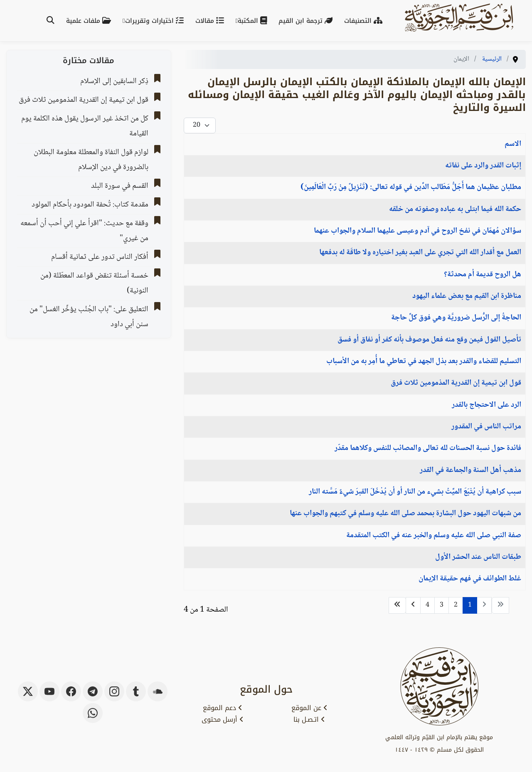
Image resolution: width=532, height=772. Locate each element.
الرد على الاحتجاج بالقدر (486, 405)
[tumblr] (136, 691)
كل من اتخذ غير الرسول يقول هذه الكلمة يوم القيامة (85, 126)
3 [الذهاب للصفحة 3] (442, 605)
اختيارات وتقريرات (156, 21)
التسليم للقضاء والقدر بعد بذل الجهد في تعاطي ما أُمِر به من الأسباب (424, 361)
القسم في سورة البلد (120, 186)
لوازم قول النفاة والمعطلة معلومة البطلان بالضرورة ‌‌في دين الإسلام (91, 160)
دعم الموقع (223, 708)
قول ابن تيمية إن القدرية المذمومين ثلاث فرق (456, 383)
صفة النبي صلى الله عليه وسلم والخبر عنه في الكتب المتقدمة (434, 536)
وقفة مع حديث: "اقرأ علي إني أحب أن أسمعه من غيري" (84, 231)
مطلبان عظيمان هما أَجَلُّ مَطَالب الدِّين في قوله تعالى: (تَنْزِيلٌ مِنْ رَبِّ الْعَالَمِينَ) (411, 187)
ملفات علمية (90, 21)
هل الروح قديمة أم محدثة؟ (483, 275)
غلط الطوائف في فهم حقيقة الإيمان (470, 579)
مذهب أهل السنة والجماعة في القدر (470, 470)
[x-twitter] (28, 691)
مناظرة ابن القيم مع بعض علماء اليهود (467, 296)
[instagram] (114, 691)
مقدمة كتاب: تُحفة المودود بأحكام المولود (90, 205)
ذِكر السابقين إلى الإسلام (114, 81)
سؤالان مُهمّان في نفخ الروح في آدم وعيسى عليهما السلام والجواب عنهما (417, 231)
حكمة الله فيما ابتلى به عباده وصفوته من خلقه (455, 209)
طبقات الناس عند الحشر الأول (478, 557)
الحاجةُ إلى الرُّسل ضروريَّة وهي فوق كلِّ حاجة (456, 318)
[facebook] (71, 691)
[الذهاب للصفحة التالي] (413, 605)
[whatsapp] (93, 713)
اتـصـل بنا (309, 720)
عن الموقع (309, 708)
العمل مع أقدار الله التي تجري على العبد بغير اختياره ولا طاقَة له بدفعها (420, 253)
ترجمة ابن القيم (307, 21)
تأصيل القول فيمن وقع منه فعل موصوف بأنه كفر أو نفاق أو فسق (429, 340)
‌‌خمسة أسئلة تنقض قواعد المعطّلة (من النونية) (94, 283)
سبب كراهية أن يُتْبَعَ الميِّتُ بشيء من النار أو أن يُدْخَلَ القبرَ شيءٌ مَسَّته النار (415, 492)
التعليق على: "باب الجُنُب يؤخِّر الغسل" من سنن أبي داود (89, 317)
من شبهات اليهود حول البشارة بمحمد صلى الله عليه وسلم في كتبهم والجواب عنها (405, 514)
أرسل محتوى (223, 720)
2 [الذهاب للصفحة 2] (456, 605)
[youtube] (49, 691)
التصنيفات (365, 21)
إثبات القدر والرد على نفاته (483, 166)
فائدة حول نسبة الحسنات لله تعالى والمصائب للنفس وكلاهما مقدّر (428, 448)
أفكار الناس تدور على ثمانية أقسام (100, 257)
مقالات (211, 21)
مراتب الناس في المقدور (486, 427)
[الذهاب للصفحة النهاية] (397, 605)
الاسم (513, 144)
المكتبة (254, 21)
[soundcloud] (158, 691)
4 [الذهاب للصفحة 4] (427, 605)
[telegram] (93, 691)
